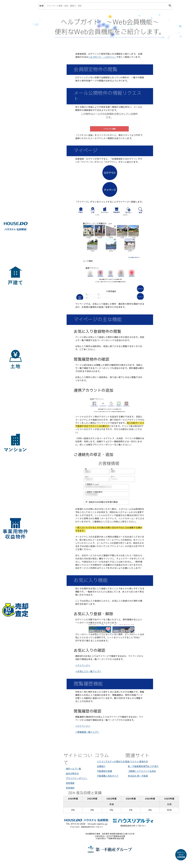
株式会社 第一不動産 (138, 776)
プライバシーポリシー (77, 778)
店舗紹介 (101, 766)
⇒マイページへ (83, 665)
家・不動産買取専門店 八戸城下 (143, 766)
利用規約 (70, 788)
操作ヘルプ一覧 (73, 769)
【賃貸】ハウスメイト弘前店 (142, 771)
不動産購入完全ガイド (108, 776)
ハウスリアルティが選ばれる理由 (113, 762)
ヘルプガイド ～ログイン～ (102, 57)
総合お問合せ (72, 774)
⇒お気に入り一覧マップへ (88, 671)
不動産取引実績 (104, 771)
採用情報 (70, 783)
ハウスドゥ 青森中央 (138, 762)
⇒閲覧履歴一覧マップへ (87, 732)
